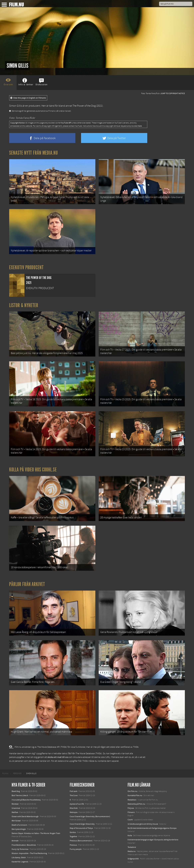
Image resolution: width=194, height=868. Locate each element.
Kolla (130, 835)
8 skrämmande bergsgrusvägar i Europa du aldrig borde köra (153, 840)
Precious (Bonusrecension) (81, 841)
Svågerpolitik (133, 859)
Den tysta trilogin (19, 829)
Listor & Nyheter (24, 305)
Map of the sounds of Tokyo (81, 828)
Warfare (15, 812)
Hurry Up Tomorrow (20, 849)
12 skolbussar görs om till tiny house (143, 824)
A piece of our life (77, 804)
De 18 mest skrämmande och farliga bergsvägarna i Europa (152, 828)
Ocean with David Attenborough (25, 816)
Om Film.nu (133, 791)
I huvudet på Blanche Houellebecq (26, 800)
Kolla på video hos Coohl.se (33, 470)
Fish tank (74, 791)
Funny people (76, 849)
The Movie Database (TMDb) (89, 754)
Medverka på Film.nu (136, 804)
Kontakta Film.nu (135, 795)
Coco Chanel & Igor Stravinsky (82, 824)
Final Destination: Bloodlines (24, 845)
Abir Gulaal (16, 821)
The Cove (74, 795)
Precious (73, 845)
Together (73, 836)
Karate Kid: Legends (20, 862)
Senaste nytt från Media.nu (34, 153)
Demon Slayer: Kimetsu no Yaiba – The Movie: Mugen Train (36, 833)
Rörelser (15, 804)
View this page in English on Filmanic (28, 98)
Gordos (73, 832)
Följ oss (131, 808)
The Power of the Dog (84, 106)
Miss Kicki (74, 808)
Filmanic (131, 812)
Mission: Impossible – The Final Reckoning (29, 853)
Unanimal (16, 808)
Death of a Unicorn (19, 825)
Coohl (130, 820)
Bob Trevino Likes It (20, 795)
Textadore (132, 847)
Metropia (74, 812)
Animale (15, 841)
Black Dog (16, 791)
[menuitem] (5, 774)
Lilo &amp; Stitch (19, 857)
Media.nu (132, 851)
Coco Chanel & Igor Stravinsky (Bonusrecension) (90, 816)
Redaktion (132, 800)
